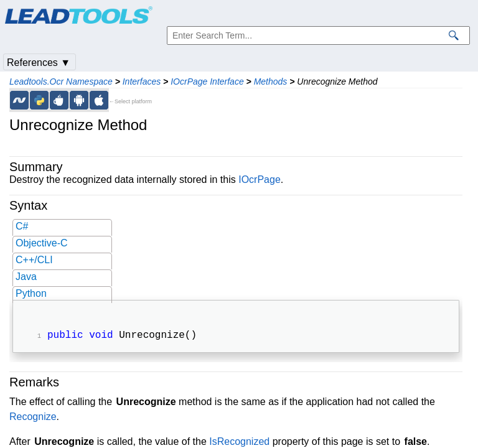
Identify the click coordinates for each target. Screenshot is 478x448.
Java (26, 277)
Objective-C (42, 243)
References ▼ (39, 63)
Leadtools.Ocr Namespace (61, 82)
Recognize (33, 418)
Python (31, 293)
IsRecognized (239, 443)
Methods (271, 82)
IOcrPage (260, 180)
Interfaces (142, 82)
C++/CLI (34, 260)
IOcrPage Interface (207, 82)
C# (22, 226)
